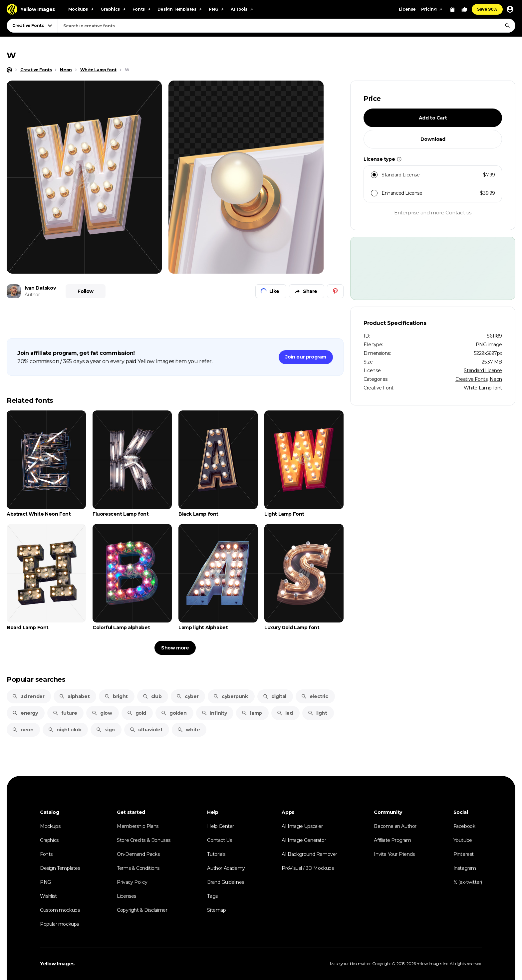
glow (102, 713)
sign (105, 730)
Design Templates (60, 868)
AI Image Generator (304, 840)
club (152, 696)
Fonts (46, 854)
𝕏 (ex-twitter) (468, 882)
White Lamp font (483, 388)
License (407, 9)
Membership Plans (138, 826)
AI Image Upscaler (302, 826)
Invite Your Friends (394, 854)
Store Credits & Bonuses (144, 840)
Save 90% (487, 9)
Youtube (463, 840)
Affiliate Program (392, 840)
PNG (45, 882)
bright (116, 696)
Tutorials (216, 854)
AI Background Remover (309, 854)
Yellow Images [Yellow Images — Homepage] (57, 964)
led (285, 713)
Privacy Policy (132, 882)
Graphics (49, 840)
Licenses (127, 896)
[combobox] (286, 26)
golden (174, 713)
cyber (187, 696)
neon (23, 730)
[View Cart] (452, 9)
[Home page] (9, 70)
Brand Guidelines (226, 882)
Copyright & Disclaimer (142, 910)
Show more (175, 648)
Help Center (221, 826)
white (188, 730)
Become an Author (395, 826)
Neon (496, 379)
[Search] (507, 26)
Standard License (483, 370)
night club (65, 730)
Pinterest (464, 854)
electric (315, 696)
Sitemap (216, 910)
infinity (214, 713)
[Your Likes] (464, 9)
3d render (28, 696)
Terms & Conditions (138, 868)
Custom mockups (60, 910)
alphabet (74, 696)
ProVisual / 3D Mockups (308, 868)
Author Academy (226, 868)
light (317, 713)
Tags (212, 896)
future (65, 713)
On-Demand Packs (138, 854)
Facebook (464, 826)
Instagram (465, 868)
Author (32, 295)
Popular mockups (59, 924)
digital (274, 696)
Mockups (50, 826)
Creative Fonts (471, 379)
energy (25, 713)
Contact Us (219, 840)
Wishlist (48, 896)
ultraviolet (146, 730)
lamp (252, 713)
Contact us (458, 213)
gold (136, 713)
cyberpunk (230, 696)
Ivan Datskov (40, 288)
